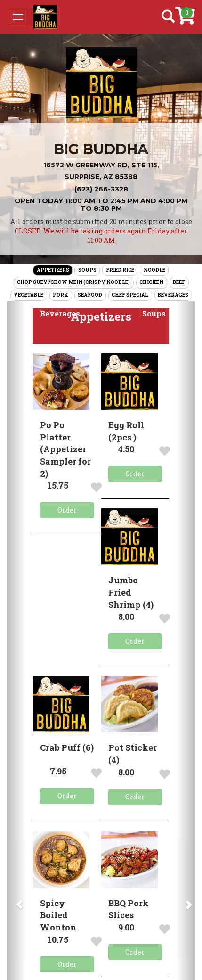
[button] (60, 314)
